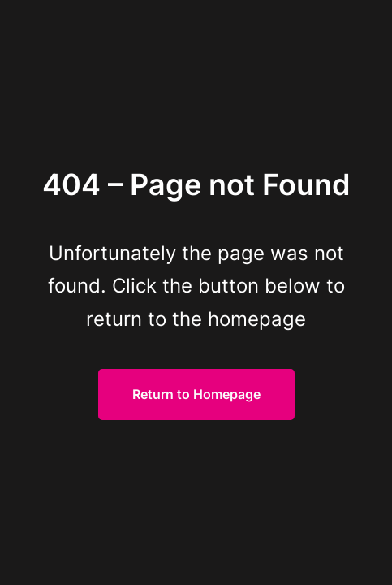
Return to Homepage (196, 394)
